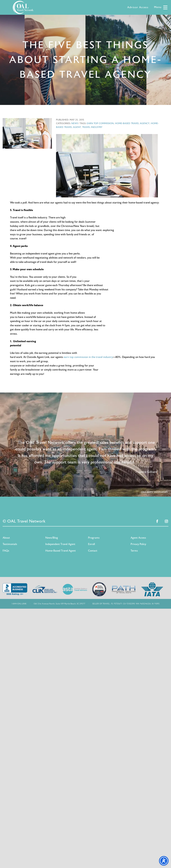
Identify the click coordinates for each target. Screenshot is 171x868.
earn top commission (100, 123)
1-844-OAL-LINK (19, 604)
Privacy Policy (138, 544)
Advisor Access (138, 7)
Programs (94, 538)
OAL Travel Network (23, 7)
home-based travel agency (132, 123)
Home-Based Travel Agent (61, 551)
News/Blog (52, 538)
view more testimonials (154, 492)
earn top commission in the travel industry (88, 357)
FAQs (6, 551)
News (75, 123)
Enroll (91, 544)
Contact (93, 551)
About (6, 538)
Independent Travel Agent (60, 544)
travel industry (92, 127)
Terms (134, 551)
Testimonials (10, 544)
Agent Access (138, 538)
